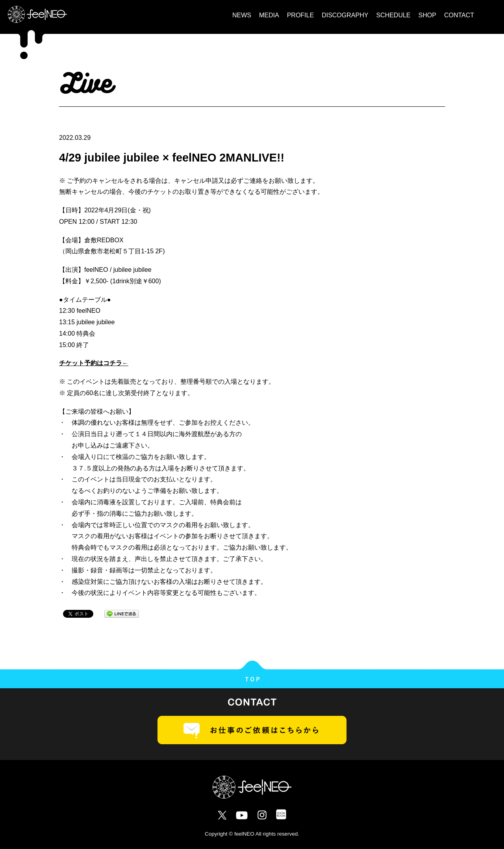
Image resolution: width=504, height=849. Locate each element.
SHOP (427, 15)
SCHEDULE (393, 15)
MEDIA (269, 15)
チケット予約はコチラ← (94, 363)
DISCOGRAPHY (345, 15)
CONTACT (459, 15)
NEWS (242, 15)
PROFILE (300, 15)
